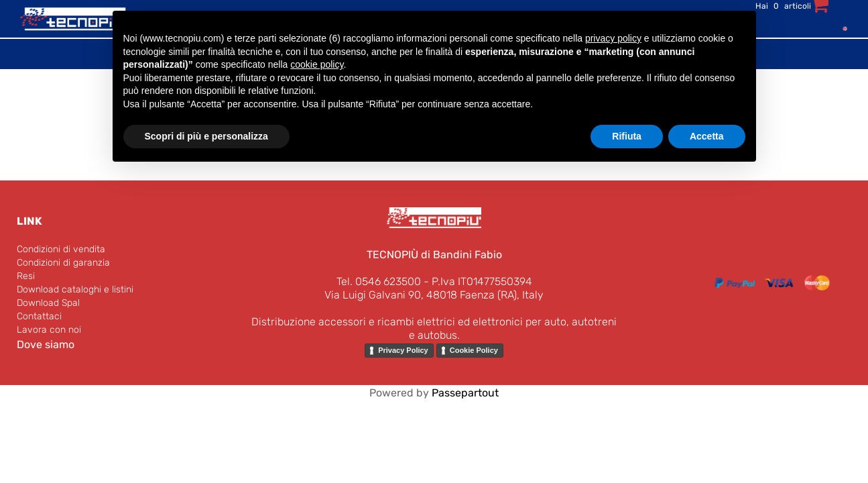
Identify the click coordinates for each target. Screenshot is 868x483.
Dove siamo (46, 344)
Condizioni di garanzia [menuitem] (63, 263)
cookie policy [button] (317, 64)
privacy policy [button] (613, 38)
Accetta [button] (707, 136)
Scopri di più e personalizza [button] (206, 136)
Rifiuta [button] (627, 136)
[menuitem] (842, 28)
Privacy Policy (403, 350)
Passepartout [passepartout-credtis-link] (465, 393)
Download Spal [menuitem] (48, 303)
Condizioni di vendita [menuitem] (61, 249)
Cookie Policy (474, 350)
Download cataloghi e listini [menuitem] (75, 289)
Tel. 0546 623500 (379, 281)
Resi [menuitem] (26, 276)
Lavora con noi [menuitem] (49, 330)
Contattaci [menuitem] (39, 316)
